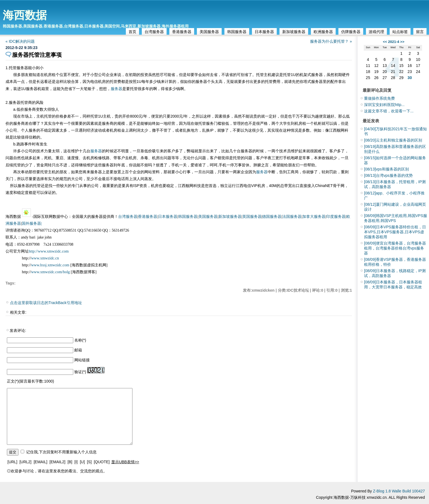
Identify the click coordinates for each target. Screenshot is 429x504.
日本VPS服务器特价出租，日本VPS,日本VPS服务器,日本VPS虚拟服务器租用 (395, 232)
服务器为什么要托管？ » (331, 41)
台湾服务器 (154, 32)
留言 (420, 32)
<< (385, 42)
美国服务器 (209, 32)
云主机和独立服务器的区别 (393, 140)
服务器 (116, 89)
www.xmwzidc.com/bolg (51, 272)
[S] (89, 462)
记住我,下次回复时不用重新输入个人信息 (61, 452)
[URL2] (26, 462)
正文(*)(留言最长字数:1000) (30, 381)
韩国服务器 (237, 32)
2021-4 (393, 42)
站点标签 (400, 32)
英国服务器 (252, 217)
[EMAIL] (40, 462)
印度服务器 (336, 217)
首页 (132, 32)
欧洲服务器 (323, 32)
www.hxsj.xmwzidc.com (51, 265)
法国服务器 (292, 217)
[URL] (12, 462)
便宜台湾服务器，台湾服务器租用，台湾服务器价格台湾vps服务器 (395, 248)
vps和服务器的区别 (386, 169)
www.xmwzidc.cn (45, 258)
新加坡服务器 (294, 32)
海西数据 (25, 15)
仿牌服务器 (351, 32)
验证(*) (80, 372)
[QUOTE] (102, 462)
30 (410, 78)
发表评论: (18, 330)
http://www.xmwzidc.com (49, 251)
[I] (76, 462)
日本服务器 (264, 32)
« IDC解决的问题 (20, 41)
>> (402, 42)
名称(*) (80, 340)
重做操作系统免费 (379, 98)
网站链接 (82, 360)
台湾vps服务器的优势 (388, 175)
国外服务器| (32, 223)
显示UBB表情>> (125, 462)
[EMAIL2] (58, 462)
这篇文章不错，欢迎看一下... (389, 111)
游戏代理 (376, 32)
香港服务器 (182, 32)
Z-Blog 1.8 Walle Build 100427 (399, 491)
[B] (70, 462)
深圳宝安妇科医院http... (384, 105)
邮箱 (78, 350)
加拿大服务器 (314, 217)
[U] (82, 462)
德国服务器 (272, 217)
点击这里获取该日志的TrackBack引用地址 (46, 303)
